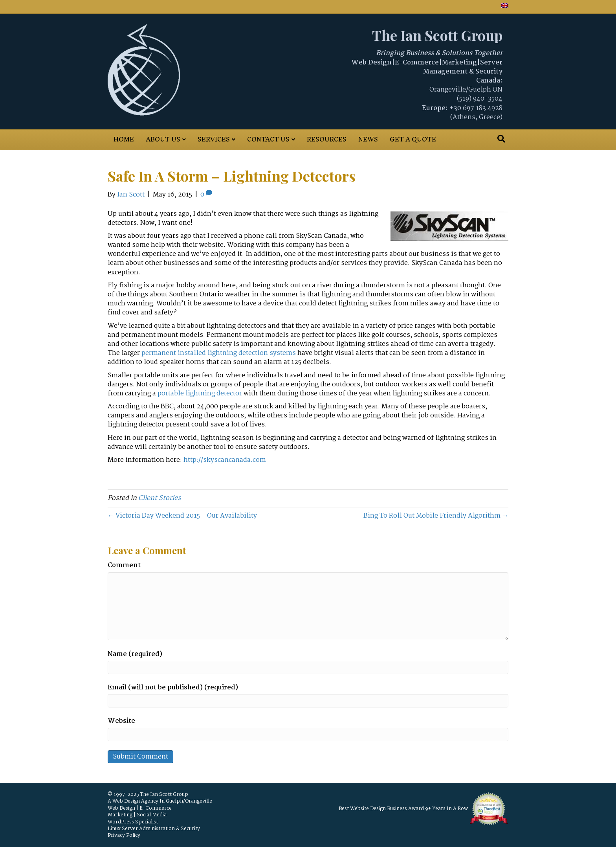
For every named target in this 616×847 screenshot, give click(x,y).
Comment (124, 565)
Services (214, 139)
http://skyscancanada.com (225, 460)
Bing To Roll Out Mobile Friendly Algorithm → (436, 516)
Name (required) (135, 654)
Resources (327, 139)
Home (124, 139)
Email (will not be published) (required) (173, 688)
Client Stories (159, 498)
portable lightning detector (200, 394)
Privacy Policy (124, 835)
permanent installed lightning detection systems (219, 353)
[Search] (501, 139)
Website (121, 721)
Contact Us (268, 139)
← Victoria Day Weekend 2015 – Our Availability (182, 516)
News (368, 139)
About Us (163, 139)
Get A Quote (413, 139)
